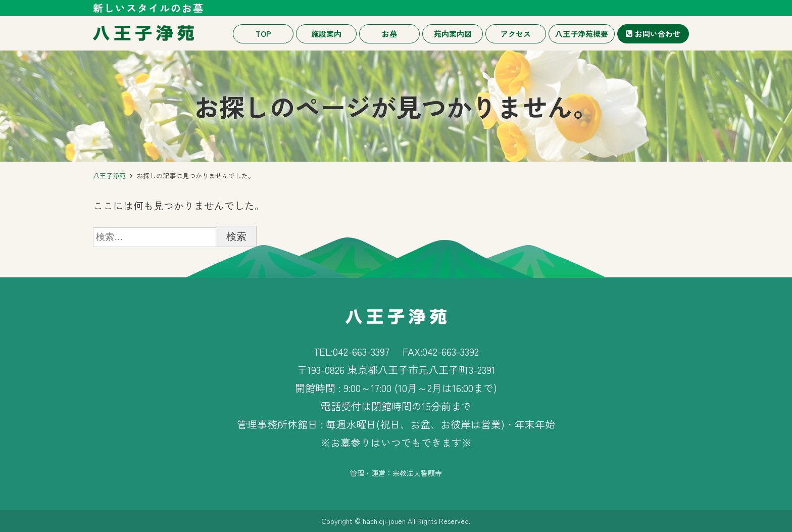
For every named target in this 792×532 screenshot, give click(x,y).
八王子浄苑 (109, 176)
